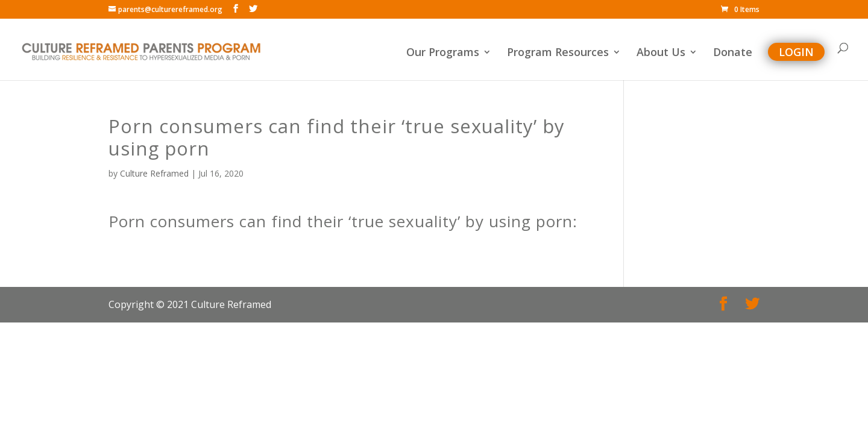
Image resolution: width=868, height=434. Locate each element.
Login (796, 52)
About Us (661, 53)
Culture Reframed (154, 173)
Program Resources (558, 53)
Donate (733, 53)
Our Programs (443, 53)
